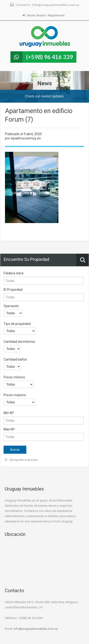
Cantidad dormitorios (19, 342)
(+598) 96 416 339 (49, 57)
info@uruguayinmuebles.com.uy (56, 5)
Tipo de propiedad (17, 324)
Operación (11, 306)
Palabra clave (14, 273)
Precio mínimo (14, 377)
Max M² (9, 429)
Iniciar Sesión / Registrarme (44, 15)
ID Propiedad (13, 290)
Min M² (9, 413)
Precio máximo (15, 395)
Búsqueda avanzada (21, 460)
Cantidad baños (15, 359)
